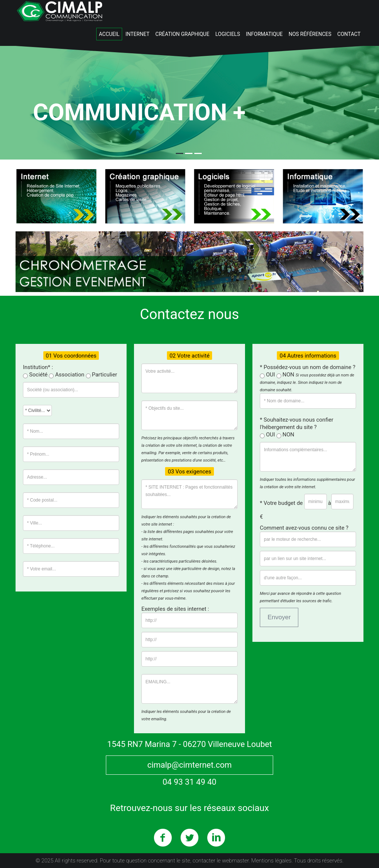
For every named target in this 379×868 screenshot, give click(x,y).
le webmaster (233, 861)
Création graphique (182, 34)
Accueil (109, 34)
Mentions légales (271, 861)
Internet (137, 34)
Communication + (139, 112)
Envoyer (279, 617)
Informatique (264, 34)
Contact (349, 34)
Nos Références (310, 34)
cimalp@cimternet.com (189, 765)
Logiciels (228, 34)
